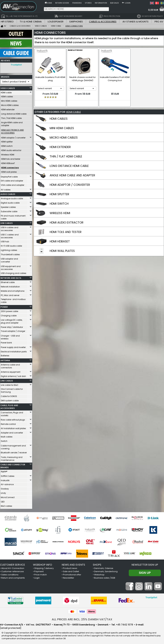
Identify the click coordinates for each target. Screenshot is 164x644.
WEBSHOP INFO (43, 564)
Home (49, 3)
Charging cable (9, 315)
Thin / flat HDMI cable (11, 117)
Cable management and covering (13, 446)
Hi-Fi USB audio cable (11, 245)
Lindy (3, 492)
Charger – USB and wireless (10, 336)
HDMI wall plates (9, 171)
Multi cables (7, 436)
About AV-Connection (13, 567)
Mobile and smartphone (13, 290)
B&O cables (6, 505)
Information (101, 3)
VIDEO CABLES (8, 87)
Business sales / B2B (105, 577)
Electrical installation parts (14, 351)
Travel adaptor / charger (13, 330)
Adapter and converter (12, 432)
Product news (70, 567)
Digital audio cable (10, 202)
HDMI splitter (7, 141)
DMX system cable (10, 400)
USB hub (5, 241)
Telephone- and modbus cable (13, 300)
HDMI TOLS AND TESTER (66, 232)
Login (128, 3)
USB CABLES (7, 222)
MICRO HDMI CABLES (64, 137)
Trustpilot (16, 65)
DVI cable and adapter (12, 180)
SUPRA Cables (8, 475)
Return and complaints (13, 577)
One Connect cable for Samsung (12, 390)
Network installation (10, 286)
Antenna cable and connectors (10, 365)
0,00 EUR (153, 10)
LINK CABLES (7, 380)
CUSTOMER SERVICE (12, 564)
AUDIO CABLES (8, 193)
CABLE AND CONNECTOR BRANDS (13, 465)
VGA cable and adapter (12, 184)
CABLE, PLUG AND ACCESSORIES (9, 406)
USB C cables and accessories (10, 235)
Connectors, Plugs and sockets (12, 413)
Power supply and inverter (13, 346)
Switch (4, 440)
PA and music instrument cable (13, 216)
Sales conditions (10, 574)
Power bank (6, 342)
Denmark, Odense (104, 567)
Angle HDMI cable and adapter (12, 123)
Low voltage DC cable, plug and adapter (12, 321)
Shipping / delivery (44, 567)
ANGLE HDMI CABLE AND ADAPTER (72, 175)
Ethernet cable (8, 282)
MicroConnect (8, 497)
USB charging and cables (14, 272)
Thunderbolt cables (10, 254)
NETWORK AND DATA (11, 277)
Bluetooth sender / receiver (14, 452)
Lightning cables (9, 249)
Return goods (62, 3)
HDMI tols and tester (11, 158)
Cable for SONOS (9, 395)
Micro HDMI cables (10, 104)
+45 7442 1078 (124, 624)
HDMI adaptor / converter (13, 137)
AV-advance (7, 484)
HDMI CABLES (59, 118)
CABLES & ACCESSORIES (103, 22)
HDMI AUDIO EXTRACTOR (67, 222)
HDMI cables (7, 96)
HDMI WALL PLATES (62, 251)
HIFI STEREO (7, 22)
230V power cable (9, 310)
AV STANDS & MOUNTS (135, 22)
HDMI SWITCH (59, 203)
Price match (41, 574)
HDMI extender (8, 109)
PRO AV (159, 22)
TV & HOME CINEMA (31, 22)
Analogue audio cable (12, 198)
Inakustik (5, 480)
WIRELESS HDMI (60, 213)
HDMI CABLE (73, 112)
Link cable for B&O (9, 384)
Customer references (13, 571)
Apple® (4, 471)
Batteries (5, 355)
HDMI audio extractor (11, 150)
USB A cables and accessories (10, 228)
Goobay (5, 488)
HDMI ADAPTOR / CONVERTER (70, 185)
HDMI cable (6, 92)
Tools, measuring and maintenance (12, 458)
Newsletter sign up (145, 564)
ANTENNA (5, 360)
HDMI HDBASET (60, 241)
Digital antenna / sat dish (13, 375)
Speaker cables (8, 206)
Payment (39, 571)
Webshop (99, 574)
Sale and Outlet (71, 571)
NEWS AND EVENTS (73, 564)
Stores (88, 3)
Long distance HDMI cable (14, 113)
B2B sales (115, 3)
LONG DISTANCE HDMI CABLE (69, 166)
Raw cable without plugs (13, 419)
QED (3, 501)
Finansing (77, 3)
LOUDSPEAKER (56, 22)
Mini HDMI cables (9, 100)
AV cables (6, 189)
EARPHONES (76, 22)
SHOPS (97, 564)
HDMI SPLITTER (59, 194)
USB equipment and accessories (11, 267)
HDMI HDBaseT (8, 162)
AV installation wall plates (13, 428)
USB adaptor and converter (9, 259)
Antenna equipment (11, 371)
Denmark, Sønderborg (106, 571)
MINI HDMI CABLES (62, 128)
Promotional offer (72, 574)
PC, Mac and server (10, 294)
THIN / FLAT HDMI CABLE (66, 156)
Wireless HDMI (8, 154)
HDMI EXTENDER (60, 147)
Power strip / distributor (12, 326)
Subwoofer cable (9, 211)
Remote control (8, 423)
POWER (4, 306)
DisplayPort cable (9, 176)
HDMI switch (7, 145)
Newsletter (69, 577)
